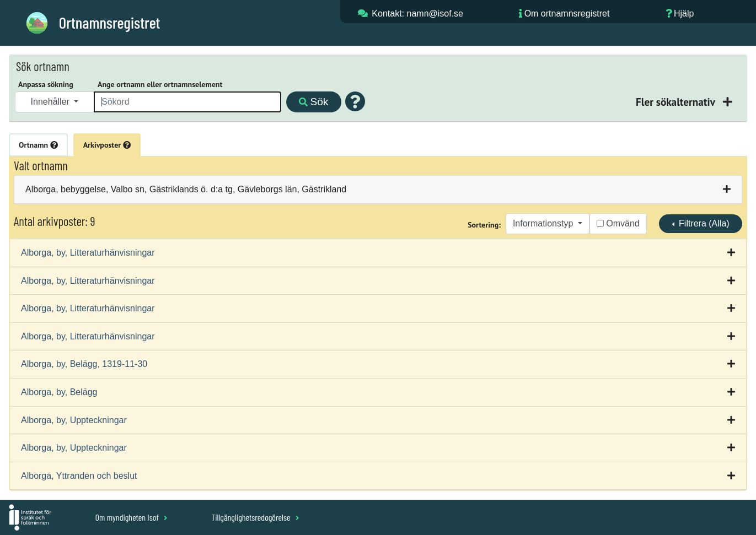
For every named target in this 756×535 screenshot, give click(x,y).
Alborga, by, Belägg (59, 392)
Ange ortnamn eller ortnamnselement (160, 84)
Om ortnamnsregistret (567, 13)
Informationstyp (544, 223)
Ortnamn (38, 145)
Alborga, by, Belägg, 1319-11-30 (84, 364)
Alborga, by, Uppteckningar (74, 420)
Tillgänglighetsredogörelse (255, 517)
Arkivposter (107, 145)
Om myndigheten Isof (132, 517)
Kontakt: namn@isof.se (417, 13)
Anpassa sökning (46, 84)
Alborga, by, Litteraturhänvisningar (88, 253)
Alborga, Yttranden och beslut (79, 476)
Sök (313, 102)
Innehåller (52, 102)
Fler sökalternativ (677, 102)
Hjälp (684, 13)
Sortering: (484, 225)
